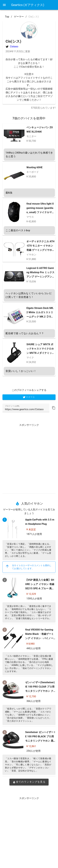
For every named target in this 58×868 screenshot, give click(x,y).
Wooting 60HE (34, 167)
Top (7, 17)
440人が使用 (33, 648)
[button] (54, 408)
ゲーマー (19, 17)
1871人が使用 (34, 534)
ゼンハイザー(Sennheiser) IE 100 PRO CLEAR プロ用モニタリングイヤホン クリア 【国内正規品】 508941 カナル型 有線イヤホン (40, 691)
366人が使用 (33, 701)
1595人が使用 (34, 599)
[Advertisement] (29, 457)
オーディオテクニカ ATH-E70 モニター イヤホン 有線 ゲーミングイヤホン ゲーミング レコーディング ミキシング (41, 250)
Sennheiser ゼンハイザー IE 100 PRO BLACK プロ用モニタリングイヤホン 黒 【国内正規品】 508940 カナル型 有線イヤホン (40, 741)
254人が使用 (33, 751)
